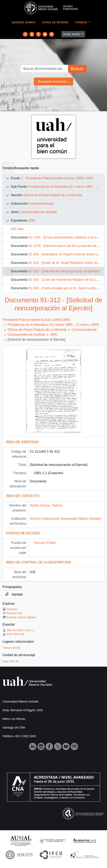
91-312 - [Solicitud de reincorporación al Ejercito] (64, 271)
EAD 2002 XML (14, 634)
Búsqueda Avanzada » (54, 81)
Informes (10, 609)
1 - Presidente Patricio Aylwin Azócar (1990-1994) (57, 178)
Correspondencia (41, 204)
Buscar (77, 69)
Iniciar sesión (72, 34)
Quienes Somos (24, 22)
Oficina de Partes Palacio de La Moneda (53, 195)
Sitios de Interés (55, 22)
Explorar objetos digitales (20, 617)
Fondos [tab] (8, 168)
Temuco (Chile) (45, 543)
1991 (32, 220)
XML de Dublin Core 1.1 (19, 630)
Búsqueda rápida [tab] (26, 168)
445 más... (19, 229)
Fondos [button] (82, 22)
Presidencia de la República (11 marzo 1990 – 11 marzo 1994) (53, 325)
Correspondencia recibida (38, 212)
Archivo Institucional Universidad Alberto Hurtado (65, 519)
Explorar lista (12, 613)
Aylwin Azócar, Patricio (46, 505)
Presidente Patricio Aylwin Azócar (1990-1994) (36, 320)
